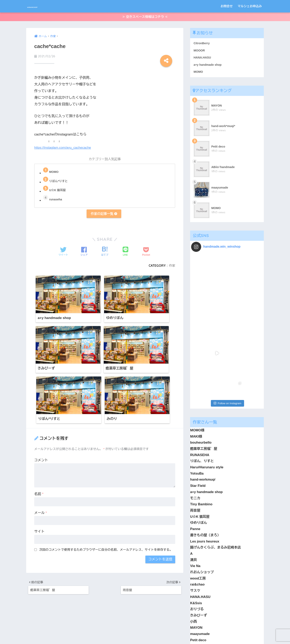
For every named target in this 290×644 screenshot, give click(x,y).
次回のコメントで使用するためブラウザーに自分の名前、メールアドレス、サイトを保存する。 (106, 484)
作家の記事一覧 (104, 216)
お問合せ (227, 6)
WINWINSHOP (44, 6)
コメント (41, 394)
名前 (39, 428)
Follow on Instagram (227, 299)
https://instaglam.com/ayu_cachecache (64, 149)
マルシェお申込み (250, 6)
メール (41, 447)
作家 (172, 268)
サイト (39, 465)
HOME (145, 627)
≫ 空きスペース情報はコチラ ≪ (145, 18)
